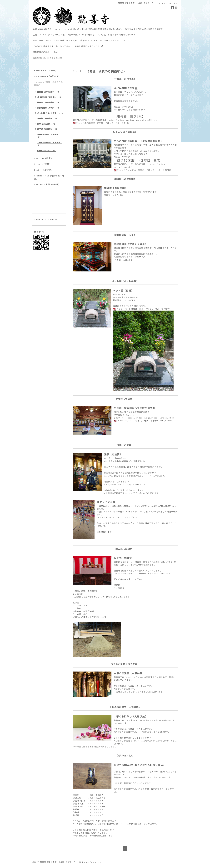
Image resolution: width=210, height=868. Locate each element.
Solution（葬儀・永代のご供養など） (48, 84)
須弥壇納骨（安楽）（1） (49, 108)
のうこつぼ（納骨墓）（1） (50, 97)
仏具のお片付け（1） (47, 151)
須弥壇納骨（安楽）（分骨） (131, 244)
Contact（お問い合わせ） (47, 184)
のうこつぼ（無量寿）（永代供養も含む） (138, 141)
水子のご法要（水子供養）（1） (49, 136)
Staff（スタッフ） (44, 170)
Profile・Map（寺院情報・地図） (49, 177)
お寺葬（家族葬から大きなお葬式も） (136, 408)
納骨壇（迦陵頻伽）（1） (49, 102)
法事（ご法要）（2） (47, 124)
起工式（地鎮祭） (124, 558)
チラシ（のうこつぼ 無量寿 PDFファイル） (139, 170)
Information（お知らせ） (47, 76)
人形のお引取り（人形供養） (131, 717)
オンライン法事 (106, 502)
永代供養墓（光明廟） (127, 88)
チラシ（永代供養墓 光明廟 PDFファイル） (98, 123)
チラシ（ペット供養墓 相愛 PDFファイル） (138, 309)
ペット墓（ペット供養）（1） (50, 113)
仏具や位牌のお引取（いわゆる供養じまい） (140, 765)
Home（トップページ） (46, 71)
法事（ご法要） (113, 454)
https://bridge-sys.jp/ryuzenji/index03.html (151, 418)
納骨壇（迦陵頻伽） (116, 188)
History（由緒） (43, 164)
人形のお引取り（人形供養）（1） (50, 144)
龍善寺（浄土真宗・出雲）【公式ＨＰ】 (59, 862)
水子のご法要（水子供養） (129, 673)
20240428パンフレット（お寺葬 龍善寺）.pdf (140, 421)
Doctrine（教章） (43, 158)
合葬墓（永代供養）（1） (49, 92)
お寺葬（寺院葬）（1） (48, 118)
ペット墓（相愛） (123, 291)
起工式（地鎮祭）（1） (48, 129)
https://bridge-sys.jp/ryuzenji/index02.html (133, 120)
